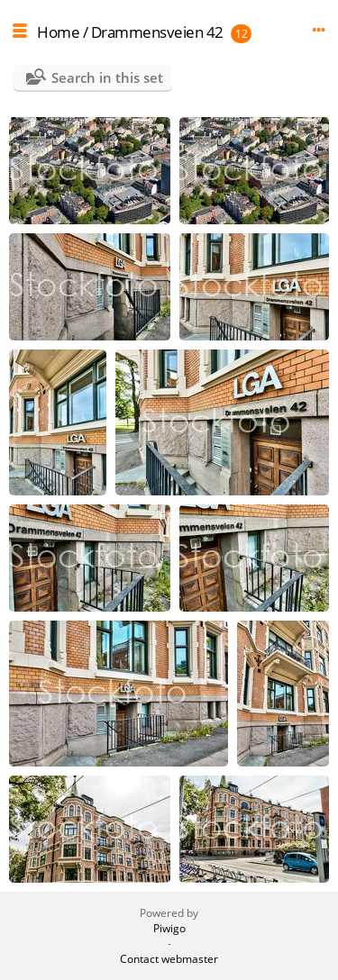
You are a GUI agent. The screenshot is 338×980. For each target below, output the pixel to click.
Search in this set (107, 77)
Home (58, 32)
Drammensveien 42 (157, 32)
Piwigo (169, 928)
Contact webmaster (169, 959)
